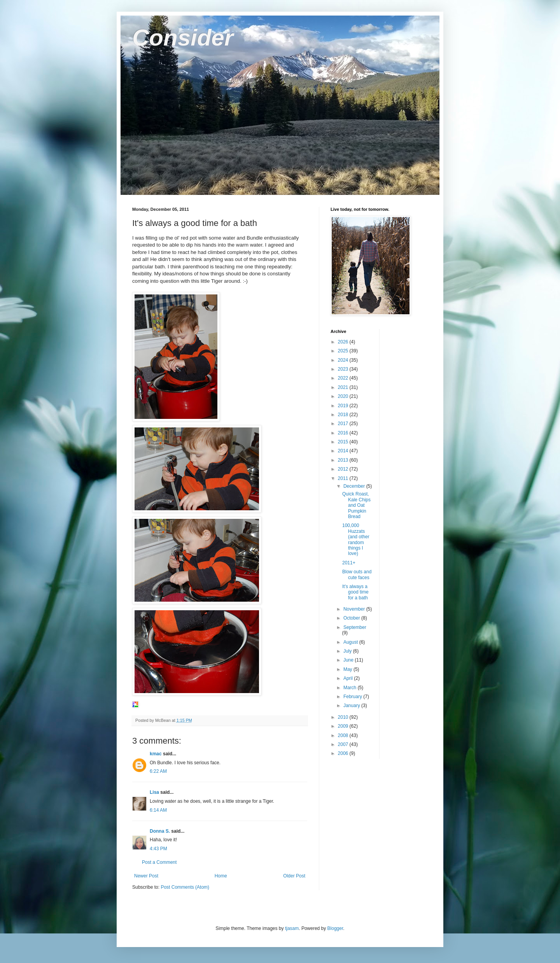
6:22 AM (158, 771)
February (353, 697)
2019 (344, 406)
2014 (344, 451)
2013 (344, 460)
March (351, 688)
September (355, 627)
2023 (344, 369)
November (355, 609)
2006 (344, 753)
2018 (344, 415)
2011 (344, 478)
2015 (344, 442)
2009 (344, 726)
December (355, 486)
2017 (344, 424)
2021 (344, 387)
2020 (344, 396)
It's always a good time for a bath (355, 592)
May (348, 669)
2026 (344, 342)
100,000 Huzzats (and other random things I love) (356, 539)
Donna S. (160, 831)
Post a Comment (159, 862)
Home (221, 876)
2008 (344, 735)
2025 (344, 351)
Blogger (335, 928)
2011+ (349, 563)
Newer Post (146, 876)
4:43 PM (158, 849)
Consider (183, 38)
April (349, 678)
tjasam (292, 928)
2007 (344, 744)
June (349, 660)
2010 (344, 717)
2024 (344, 360)
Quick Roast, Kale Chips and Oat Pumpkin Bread (356, 505)
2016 (344, 433)
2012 (344, 469)
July (348, 651)
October (352, 618)
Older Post (294, 876)
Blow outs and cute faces (357, 574)
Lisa (154, 792)
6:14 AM (158, 810)
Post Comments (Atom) (185, 887)
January (352, 706)
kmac (156, 754)
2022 (344, 378)
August (351, 642)
